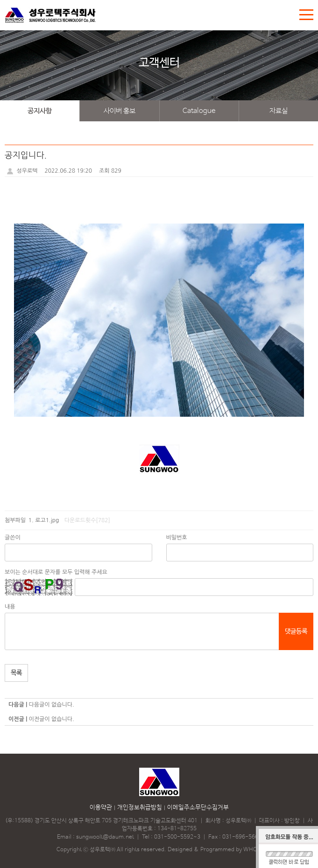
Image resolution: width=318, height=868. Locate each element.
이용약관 (101, 808)
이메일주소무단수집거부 (198, 808)
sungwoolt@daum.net (105, 837)
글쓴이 (13, 538)
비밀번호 (177, 538)
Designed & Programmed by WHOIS (215, 850)
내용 (10, 607)
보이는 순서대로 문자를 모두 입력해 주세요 (56, 572)
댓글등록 (296, 631)
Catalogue (199, 111)
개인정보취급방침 (140, 808)
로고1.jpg (47, 520)
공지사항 (40, 111)
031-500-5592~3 (177, 837)
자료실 (279, 111)
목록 (16, 673)
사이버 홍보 (120, 111)
